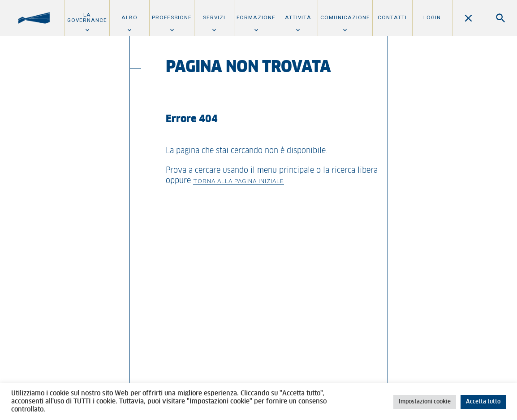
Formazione (256, 17)
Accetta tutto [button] (483, 402)
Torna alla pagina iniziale (239, 181)
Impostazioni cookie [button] (425, 402)
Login (432, 17)
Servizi (214, 17)
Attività (298, 17)
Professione (172, 17)
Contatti (392, 17)
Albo (129, 17)
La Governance (87, 17)
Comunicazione (345, 17)
